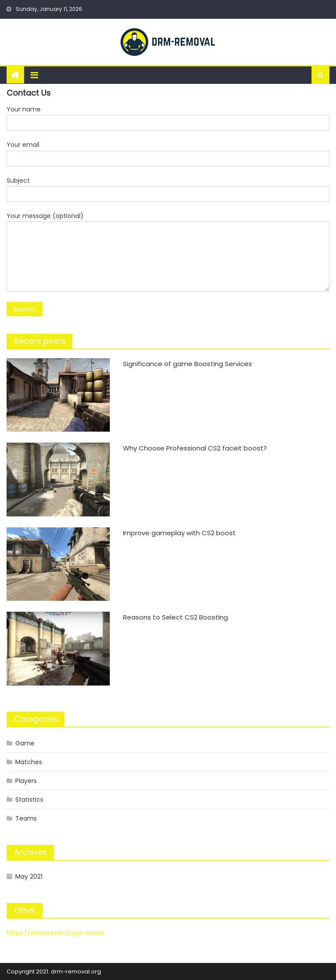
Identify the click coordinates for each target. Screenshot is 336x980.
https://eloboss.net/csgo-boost (55, 933)
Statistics (29, 800)
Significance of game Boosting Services (187, 364)
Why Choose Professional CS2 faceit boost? (195, 448)
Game (25, 743)
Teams (26, 818)
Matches (29, 762)
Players (26, 781)
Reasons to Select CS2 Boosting (175, 617)
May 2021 (29, 876)
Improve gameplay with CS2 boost (179, 533)
